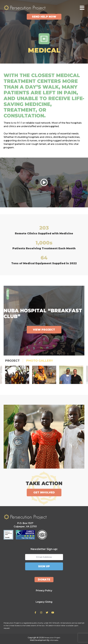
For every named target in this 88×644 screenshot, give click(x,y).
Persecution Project (25, 8)
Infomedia (54, 640)
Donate (44, 580)
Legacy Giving (44, 602)
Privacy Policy (44, 591)
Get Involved (44, 493)
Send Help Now (44, 17)
